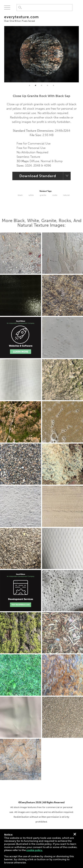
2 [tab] (36, 85)
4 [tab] (47, 85)
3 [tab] (41, 85)
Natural (66, 195)
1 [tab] (30, 85)
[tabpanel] (42, 54)
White (31, 195)
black (20, 195)
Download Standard (38, 176)
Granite (43, 195)
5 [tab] (53, 85)
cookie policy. (35, 850)
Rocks (55, 195)
